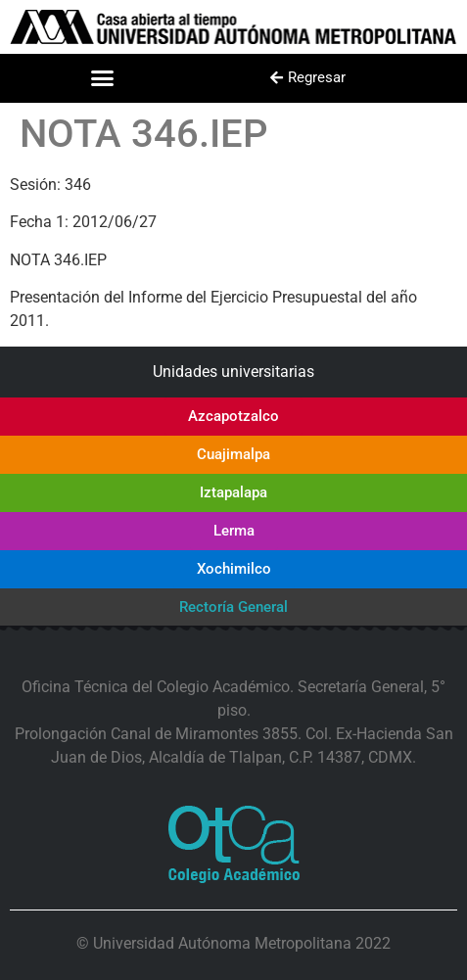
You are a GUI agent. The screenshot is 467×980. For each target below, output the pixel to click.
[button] (103, 78)
